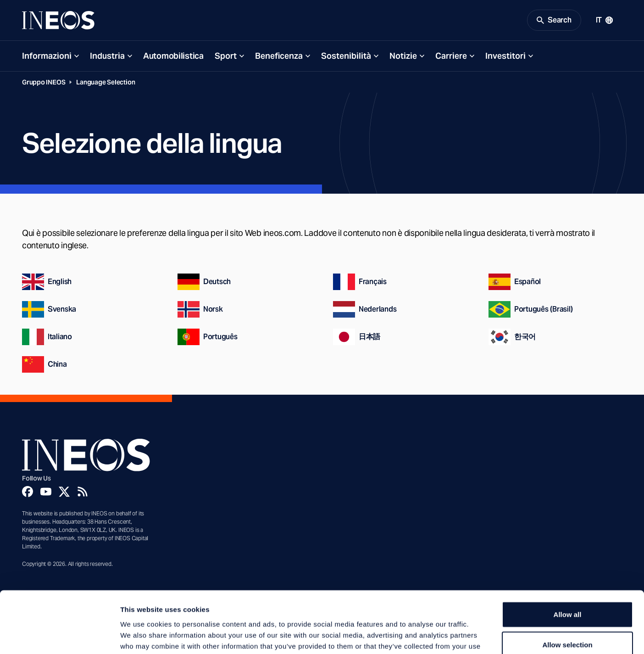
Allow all (568, 556)
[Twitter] (64, 492)
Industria (107, 56)
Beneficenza (279, 56)
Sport (226, 56)
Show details (481, 636)
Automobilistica (173, 56)
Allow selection (567, 587)
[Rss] (83, 492)
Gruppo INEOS (44, 82)
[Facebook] (28, 492)
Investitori (505, 56)
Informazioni (47, 56)
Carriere (451, 56)
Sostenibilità (346, 56)
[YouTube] (46, 492)
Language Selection (105, 82)
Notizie (403, 56)
